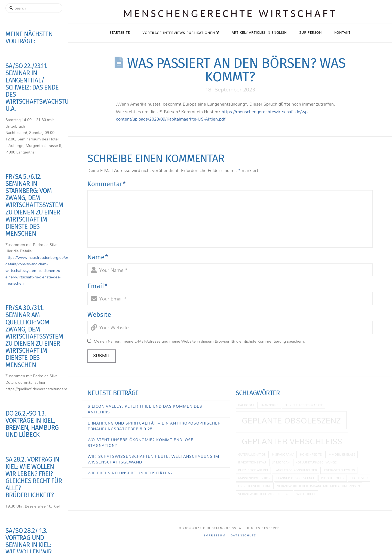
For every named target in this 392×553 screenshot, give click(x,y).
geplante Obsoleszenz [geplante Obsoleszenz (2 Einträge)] (291, 420)
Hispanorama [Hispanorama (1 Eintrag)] (283, 454)
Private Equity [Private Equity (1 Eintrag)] (333, 478)
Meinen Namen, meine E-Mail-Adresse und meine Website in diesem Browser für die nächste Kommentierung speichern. (199, 341)
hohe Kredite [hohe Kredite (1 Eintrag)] (311, 454)
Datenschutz (243, 535)
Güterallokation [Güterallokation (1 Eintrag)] (252, 454)
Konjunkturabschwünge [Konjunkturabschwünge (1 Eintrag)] (316, 462)
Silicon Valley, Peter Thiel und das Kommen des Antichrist (145, 409)
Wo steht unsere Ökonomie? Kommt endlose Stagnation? (141, 443)
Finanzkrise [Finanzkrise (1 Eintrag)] (269, 405)
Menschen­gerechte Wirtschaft (230, 14)
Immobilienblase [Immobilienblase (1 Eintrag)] (342, 454)
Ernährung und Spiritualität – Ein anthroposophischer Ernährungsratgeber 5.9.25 (154, 426)
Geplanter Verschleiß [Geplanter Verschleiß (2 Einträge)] (292, 441)
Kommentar (107, 184)
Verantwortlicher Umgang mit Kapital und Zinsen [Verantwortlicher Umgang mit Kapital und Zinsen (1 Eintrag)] (318, 486)
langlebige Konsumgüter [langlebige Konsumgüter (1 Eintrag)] (296, 470)
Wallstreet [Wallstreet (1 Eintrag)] (306, 494)
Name (98, 257)
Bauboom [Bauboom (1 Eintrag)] (246, 405)
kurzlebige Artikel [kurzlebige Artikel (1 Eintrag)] (253, 470)
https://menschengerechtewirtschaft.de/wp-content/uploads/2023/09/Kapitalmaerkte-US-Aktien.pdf (212, 115)
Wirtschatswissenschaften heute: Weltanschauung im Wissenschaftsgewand (153, 459)
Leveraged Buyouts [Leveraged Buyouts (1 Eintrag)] (339, 470)
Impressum (215, 535)
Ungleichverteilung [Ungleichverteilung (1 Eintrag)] (255, 486)
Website (99, 315)
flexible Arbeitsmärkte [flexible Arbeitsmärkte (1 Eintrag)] (304, 405)
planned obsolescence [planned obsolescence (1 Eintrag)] (296, 478)
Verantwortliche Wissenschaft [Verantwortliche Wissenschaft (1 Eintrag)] (264, 494)
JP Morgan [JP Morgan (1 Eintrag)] (281, 462)
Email (97, 286)
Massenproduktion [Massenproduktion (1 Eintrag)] (254, 478)
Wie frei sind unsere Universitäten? (130, 473)
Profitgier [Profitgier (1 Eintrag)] (359, 478)
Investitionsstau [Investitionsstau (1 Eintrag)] (252, 462)
